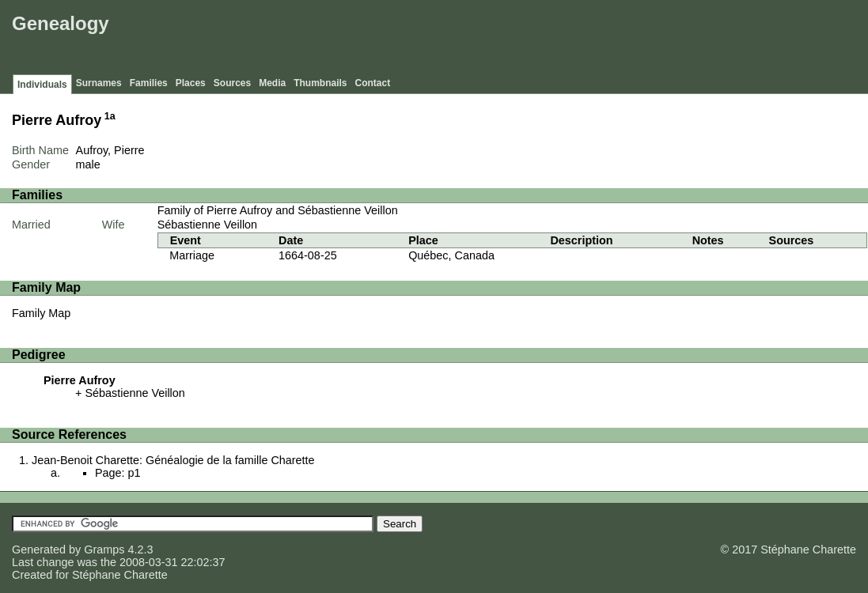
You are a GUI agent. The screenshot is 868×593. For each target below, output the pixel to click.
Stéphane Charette (120, 575)
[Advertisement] (576, 40)
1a (110, 116)
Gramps (104, 550)
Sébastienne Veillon (207, 225)
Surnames (99, 83)
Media (272, 83)
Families (149, 83)
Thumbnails (320, 83)
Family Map (41, 313)
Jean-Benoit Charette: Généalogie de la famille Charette (173, 460)
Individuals (42, 85)
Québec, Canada (451, 255)
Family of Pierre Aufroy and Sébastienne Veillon (278, 210)
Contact (373, 83)
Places (191, 83)
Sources (232, 83)
